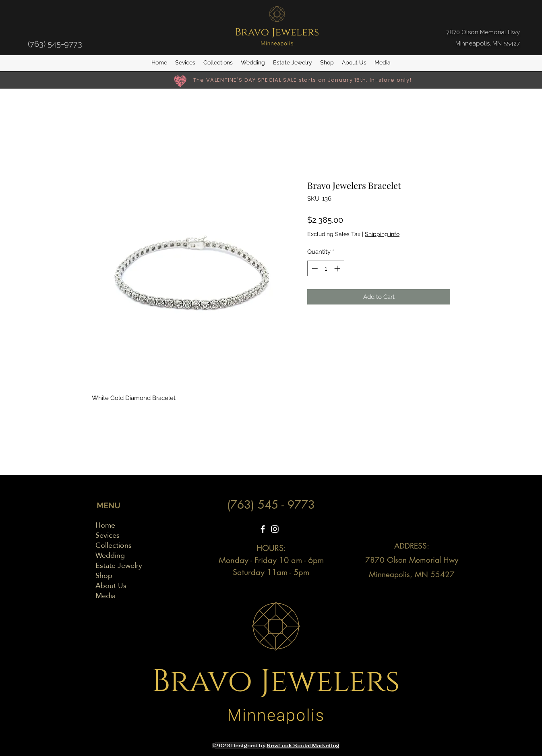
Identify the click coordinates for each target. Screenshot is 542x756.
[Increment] (338, 268)
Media (106, 595)
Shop (104, 575)
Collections (114, 545)
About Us (111, 585)
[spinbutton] (326, 268)
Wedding (110, 555)
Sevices (108, 535)
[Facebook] (263, 529)
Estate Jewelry (119, 565)
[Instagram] (275, 529)
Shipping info (382, 234)
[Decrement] (314, 268)
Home (105, 525)
